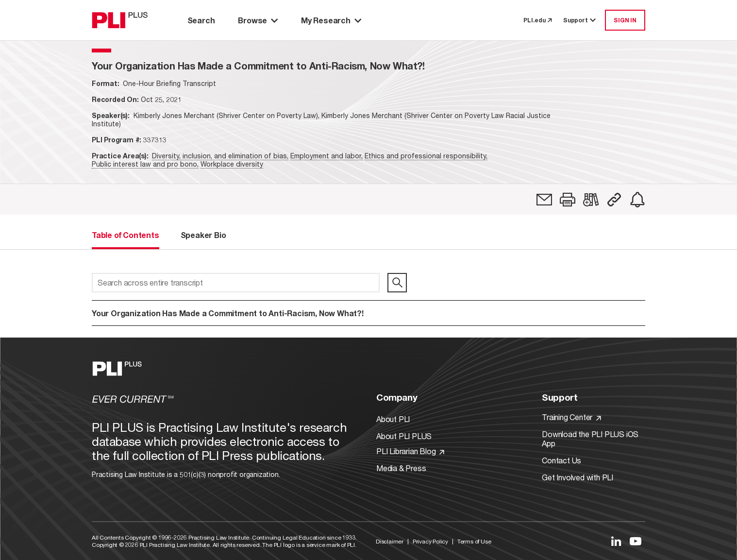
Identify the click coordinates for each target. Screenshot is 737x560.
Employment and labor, (327, 156)
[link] (544, 200)
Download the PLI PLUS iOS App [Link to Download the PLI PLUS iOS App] (590, 439)
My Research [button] (331, 20)
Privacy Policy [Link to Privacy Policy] (430, 541)
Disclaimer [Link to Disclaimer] (390, 541)
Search (201, 20)
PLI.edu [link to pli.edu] (537, 20)
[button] (568, 200)
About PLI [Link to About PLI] (393, 419)
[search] (397, 283)
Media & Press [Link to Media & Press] (401, 468)
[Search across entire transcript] (236, 283)
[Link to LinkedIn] (616, 541)
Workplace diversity (232, 164)
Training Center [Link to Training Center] (571, 417)
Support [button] (580, 20)
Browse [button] (258, 20)
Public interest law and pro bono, (145, 164)
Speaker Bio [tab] (203, 235)
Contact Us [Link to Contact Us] (561, 460)
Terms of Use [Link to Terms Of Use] (474, 541)
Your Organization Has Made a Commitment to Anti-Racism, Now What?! (228, 313)
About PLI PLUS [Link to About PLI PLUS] (404, 436)
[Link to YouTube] (636, 541)
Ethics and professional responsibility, (426, 156)
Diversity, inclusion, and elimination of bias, (220, 156)
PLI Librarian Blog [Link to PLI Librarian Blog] (410, 451)
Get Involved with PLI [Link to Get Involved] (578, 477)
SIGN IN (625, 20)
